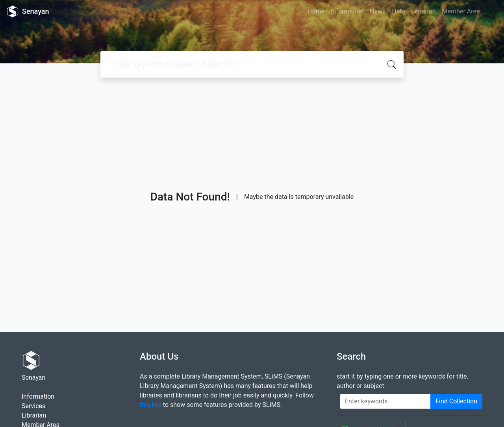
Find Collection (456, 401)
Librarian (423, 11)
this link (151, 405)
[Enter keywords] (385, 401)
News (378, 11)
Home (316, 11)
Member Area (461, 11)
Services (33, 406)
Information (347, 11)
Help (398, 11)
